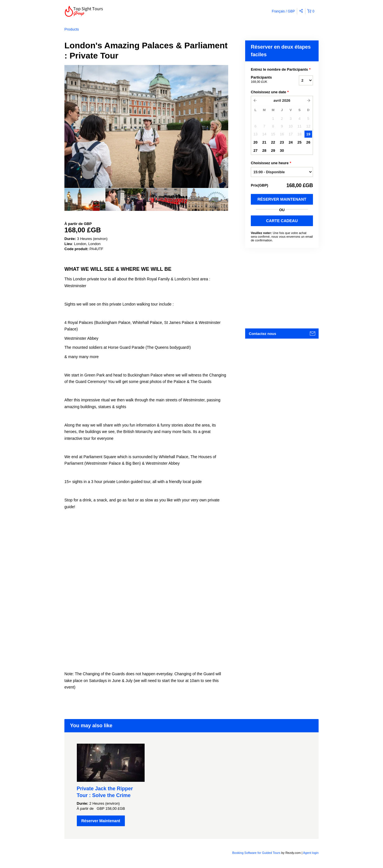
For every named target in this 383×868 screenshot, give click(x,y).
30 (282, 151)
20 (255, 142)
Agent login (311, 853)
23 (282, 142)
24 (291, 142)
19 (308, 134)
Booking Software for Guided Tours (257, 853)
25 (299, 142)
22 (273, 142)
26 (308, 142)
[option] (85, 200)
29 (273, 151)
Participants (268, 80)
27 (255, 151)
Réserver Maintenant (282, 199)
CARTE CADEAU (282, 221)
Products (72, 29)
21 (264, 142)
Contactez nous (263, 334)
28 (264, 151)
